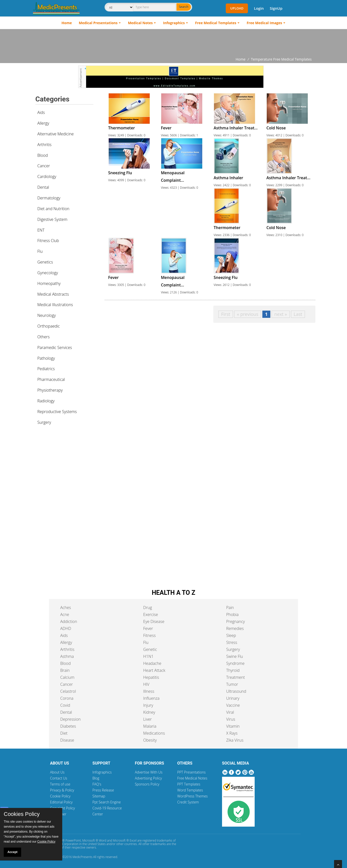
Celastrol (68, 691)
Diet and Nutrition (53, 209)
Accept (12, 852)
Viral (230, 712)
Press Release (103, 790)
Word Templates (190, 790)
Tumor (232, 684)
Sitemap (99, 796)
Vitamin (233, 726)
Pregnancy (236, 621)
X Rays (232, 733)
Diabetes (68, 726)
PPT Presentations (191, 772)
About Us (57, 772)
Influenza (151, 698)
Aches (66, 608)
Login (259, 8)
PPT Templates (189, 784)
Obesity (150, 740)
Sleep (231, 635)
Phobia (232, 614)
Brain (65, 670)
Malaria (150, 726)
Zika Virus (235, 740)
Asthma (67, 656)
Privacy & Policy (62, 790)
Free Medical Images (264, 23)
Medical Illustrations (55, 305)
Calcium (67, 677)
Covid (65, 705)
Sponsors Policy (147, 784)
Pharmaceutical (51, 379)
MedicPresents (82, 857)
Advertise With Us (149, 772)
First (226, 314)
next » (281, 314)
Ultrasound (236, 691)
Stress (232, 642)
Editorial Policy (61, 802)
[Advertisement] (173, 43)
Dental (43, 187)
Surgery (44, 422)
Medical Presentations (98, 23)
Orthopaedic (49, 326)
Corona (67, 698)
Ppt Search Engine (107, 802)
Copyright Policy (62, 808)
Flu (40, 251)
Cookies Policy (22, 814)
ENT (41, 230)
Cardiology (47, 176)
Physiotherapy (50, 390)
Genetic (150, 649)
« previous (248, 314)
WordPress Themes (192, 796)
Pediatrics (46, 369)
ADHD (66, 628)
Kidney (149, 712)
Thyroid (233, 670)
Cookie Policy (60, 796)
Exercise (150, 614)
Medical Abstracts (53, 294)
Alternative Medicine (56, 134)
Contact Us (59, 778)
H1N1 (148, 656)
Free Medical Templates (216, 23)
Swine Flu (235, 656)
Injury (148, 705)
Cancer (44, 166)
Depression (70, 719)
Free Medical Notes (192, 778)
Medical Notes (140, 23)
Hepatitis (151, 677)
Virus (231, 719)
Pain (230, 608)
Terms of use (60, 784)
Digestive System (52, 219)
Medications (154, 733)
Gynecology (48, 273)
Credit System (188, 802)
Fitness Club (48, 241)
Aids (41, 112)
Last (298, 314)
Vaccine (233, 705)
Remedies (235, 628)
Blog (96, 778)
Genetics (45, 262)
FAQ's (97, 784)
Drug (147, 608)
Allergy (43, 123)
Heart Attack (154, 670)
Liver (147, 719)
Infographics (174, 23)
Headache (152, 663)
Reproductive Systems (57, 412)
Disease (67, 740)
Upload (237, 8)
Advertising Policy (148, 778)
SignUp (276, 8)
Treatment (236, 677)
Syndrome (235, 663)
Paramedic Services (55, 347)
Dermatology (49, 198)
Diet (64, 733)
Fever (148, 628)
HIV (146, 684)
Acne (65, 614)
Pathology (46, 358)
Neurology (47, 315)
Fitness (149, 635)
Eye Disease (154, 621)
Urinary (233, 698)
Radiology (46, 401)
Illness (149, 691)
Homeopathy (49, 283)
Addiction (69, 621)
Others (44, 337)
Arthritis (44, 145)
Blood (43, 155)
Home (67, 23)
